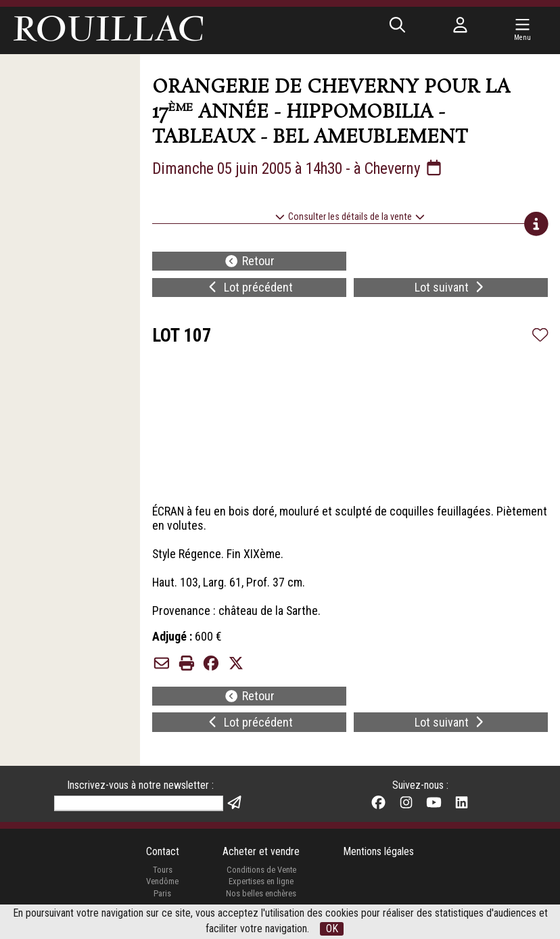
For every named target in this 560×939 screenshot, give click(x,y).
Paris (162, 903)
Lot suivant (451, 289)
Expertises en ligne (261, 891)
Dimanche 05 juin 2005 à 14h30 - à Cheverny (305, 169)
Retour (249, 263)
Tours (162, 879)
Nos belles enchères (261, 903)
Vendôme (162, 891)
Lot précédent (249, 289)
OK (332, 929)
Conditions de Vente (261, 879)
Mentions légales (379, 862)
